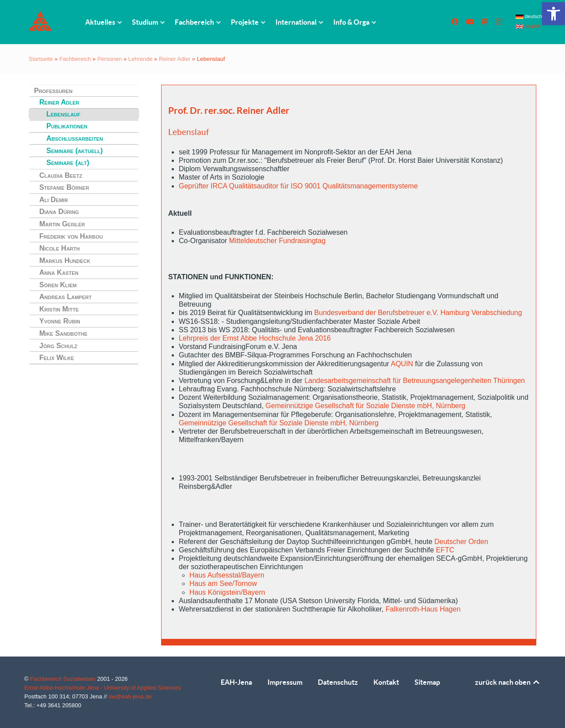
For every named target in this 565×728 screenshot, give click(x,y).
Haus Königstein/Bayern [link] (227, 592)
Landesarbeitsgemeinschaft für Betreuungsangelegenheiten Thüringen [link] (415, 381)
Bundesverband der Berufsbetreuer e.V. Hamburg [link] (392, 313)
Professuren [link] (53, 91)
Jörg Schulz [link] (58, 346)
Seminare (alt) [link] (68, 163)
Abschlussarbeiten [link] (75, 138)
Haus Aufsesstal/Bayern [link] (227, 575)
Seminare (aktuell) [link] (75, 151)
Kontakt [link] (386, 682)
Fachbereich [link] (75, 59)
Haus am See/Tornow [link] (223, 584)
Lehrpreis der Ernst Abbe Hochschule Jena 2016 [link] (255, 338)
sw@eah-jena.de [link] (130, 696)
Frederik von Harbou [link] (71, 236)
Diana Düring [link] (59, 212)
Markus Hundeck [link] (65, 261)
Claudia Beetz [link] (61, 175)
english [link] (528, 26)
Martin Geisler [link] (62, 224)
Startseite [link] (41, 59)
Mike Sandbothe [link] (63, 333)
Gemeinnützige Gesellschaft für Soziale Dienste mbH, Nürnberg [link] (366, 406)
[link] (554, 14)
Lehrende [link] (141, 59)
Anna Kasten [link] (59, 272)
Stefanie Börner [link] (64, 187)
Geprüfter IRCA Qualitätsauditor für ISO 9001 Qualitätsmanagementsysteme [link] (298, 186)
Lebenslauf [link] (63, 114)
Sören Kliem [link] (58, 285)
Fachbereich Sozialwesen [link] (64, 679)
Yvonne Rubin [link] (60, 321)
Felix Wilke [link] (57, 358)
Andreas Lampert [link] (66, 297)
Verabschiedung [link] (497, 313)
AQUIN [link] (402, 364)
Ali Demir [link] (54, 200)
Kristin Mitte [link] (59, 309)
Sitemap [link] (427, 682)
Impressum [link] (285, 682)
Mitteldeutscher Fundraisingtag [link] (277, 241)
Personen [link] (109, 59)
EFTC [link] (445, 550)
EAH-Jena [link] (236, 682)
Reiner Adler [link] (175, 59)
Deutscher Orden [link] (461, 542)
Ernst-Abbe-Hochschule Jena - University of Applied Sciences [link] (103, 688)
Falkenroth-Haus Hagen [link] (423, 609)
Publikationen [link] (67, 126)
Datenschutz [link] (338, 682)
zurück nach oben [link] (508, 682)
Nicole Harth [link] (60, 248)
